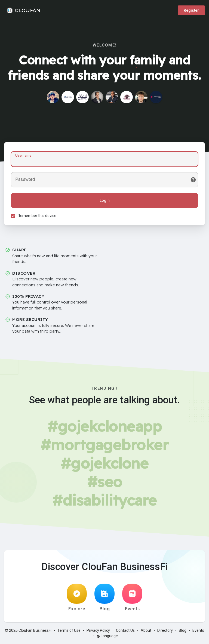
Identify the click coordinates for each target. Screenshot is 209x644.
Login (105, 200)
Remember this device (37, 216)
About (146, 630)
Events (132, 597)
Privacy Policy (98, 630)
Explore (77, 597)
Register (191, 10)
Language (107, 636)
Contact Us (125, 630)
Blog (104, 597)
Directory (165, 630)
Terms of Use (69, 630)
